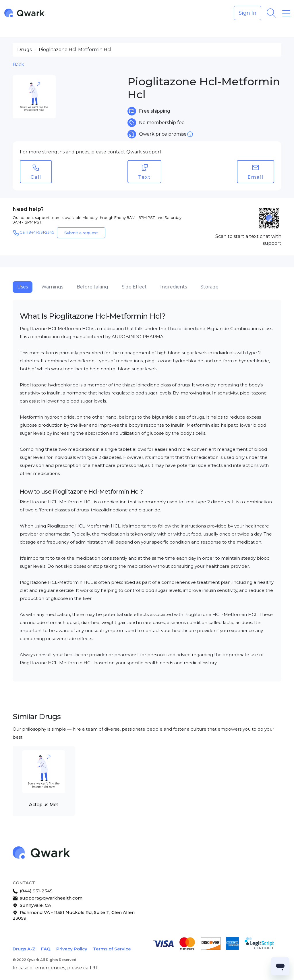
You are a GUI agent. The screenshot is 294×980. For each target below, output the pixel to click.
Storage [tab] (209, 287)
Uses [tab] (23, 287)
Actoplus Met (43, 805)
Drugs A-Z (24, 949)
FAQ (46, 949)
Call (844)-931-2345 (33, 233)
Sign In (247, 13)
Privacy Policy (72, 949)
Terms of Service (112, 949)
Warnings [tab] (52, 287)
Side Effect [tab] (134, 287)
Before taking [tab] (92, 287)
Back (18, 65)
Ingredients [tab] (174, 287)
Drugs (24, 50)
